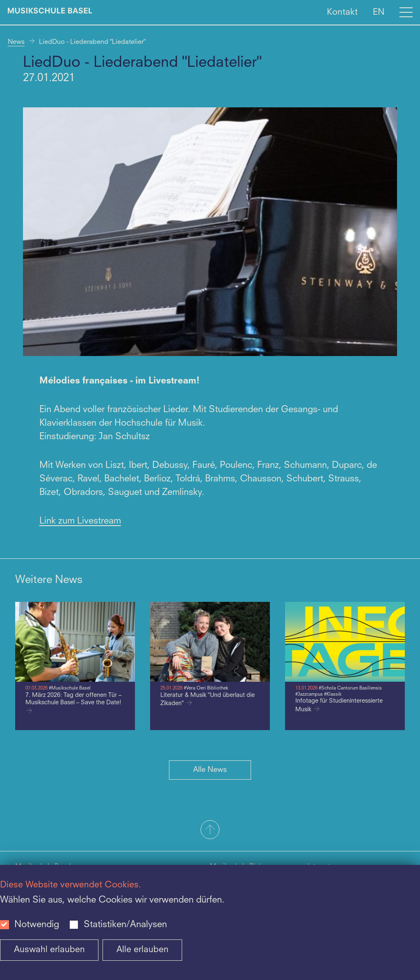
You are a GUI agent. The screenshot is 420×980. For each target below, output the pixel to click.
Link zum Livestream (80, 521)
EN (379, 12)
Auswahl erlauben (49, 950)
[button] (210, 830)
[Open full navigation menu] (406, 12)
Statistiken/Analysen (125, 925)
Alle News (210, 770)
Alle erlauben (143, 950)
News (16, 42)
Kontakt (342, 12)
